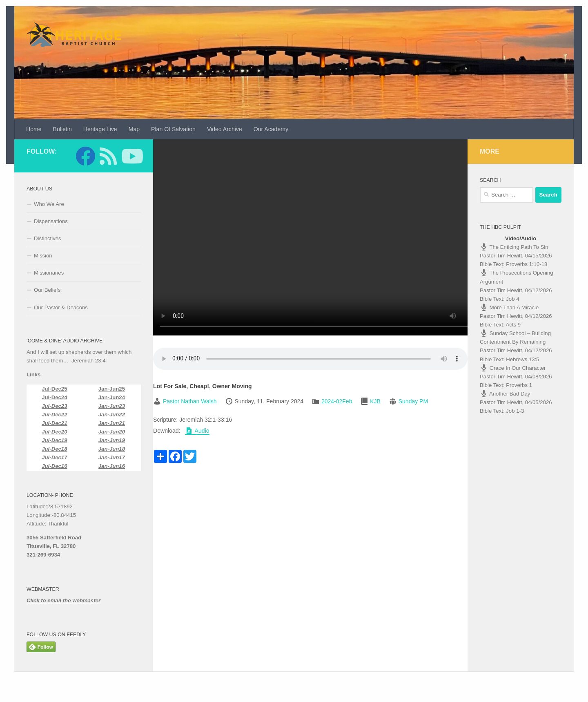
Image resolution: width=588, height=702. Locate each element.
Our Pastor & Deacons (61, 307)
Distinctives (48, 238)
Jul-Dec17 (54, 457)
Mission (43, 256)
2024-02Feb (337, 401)
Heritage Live (100, 129)
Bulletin (62, 129)
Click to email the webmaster (63, 600)
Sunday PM (413, 401)
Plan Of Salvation (173, 129)
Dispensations (51, 221)
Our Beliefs (47, 290)
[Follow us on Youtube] (131, 156)
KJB (375, 401)
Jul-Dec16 (54, 466)
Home (34, 129)
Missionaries (49, 273)
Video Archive (225, 129)
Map (134, 129)
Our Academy (271, 129)
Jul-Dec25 (54, 389)
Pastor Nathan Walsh (190, 401)
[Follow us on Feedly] (108, 156)
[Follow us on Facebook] (85, 156)
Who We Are (49, 204)
